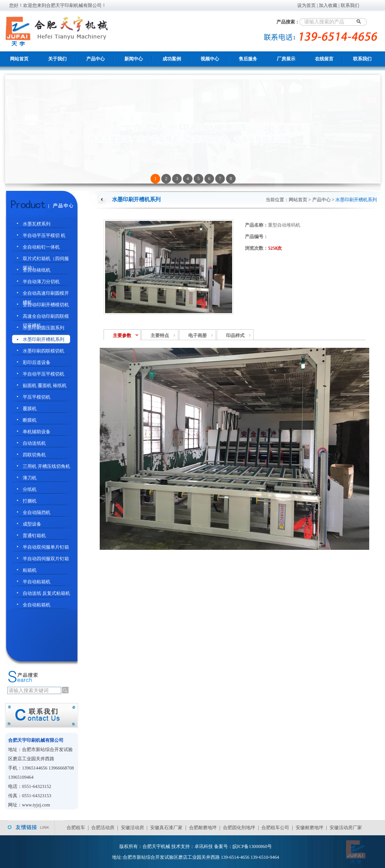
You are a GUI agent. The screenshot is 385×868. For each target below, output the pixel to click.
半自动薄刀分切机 (41, 282)
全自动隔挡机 (37, 512)
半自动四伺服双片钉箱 (46, 559)
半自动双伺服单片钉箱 (46, 547)
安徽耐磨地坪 (310, 828)
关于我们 (57, 59)
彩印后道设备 (37, 362)
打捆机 (30, 501)
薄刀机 (30, 478)
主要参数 (122, 336)
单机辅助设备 (37, 432)
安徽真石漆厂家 (166, 828)
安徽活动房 (132, 828)
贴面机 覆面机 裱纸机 (45, 386)
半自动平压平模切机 (44, 374)
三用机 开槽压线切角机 (46, 466)
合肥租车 (76, 828)
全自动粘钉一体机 (41, 247)
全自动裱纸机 (37, 270)
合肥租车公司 (275, 828)
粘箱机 (30, 570)
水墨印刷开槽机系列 (44, 339)
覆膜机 (30, 409)
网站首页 (19, 59)
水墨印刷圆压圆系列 (44, 328)
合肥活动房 (103, 828)
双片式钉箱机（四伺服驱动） (46, 260)
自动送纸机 (34, 443)
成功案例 (172, 59)
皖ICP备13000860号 (252, 846)
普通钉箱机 (34, 536)
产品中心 (95, 59)
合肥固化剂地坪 (239, 828)
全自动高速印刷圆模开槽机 (46, 294)
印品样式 (235, 336)
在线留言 (324, 59)
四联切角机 (34, 455)
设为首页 (306, 5)
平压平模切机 (37, 397)
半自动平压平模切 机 (44, 235)
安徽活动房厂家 (346, 828)
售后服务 (248, 59)
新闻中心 (134, 59)
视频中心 (210, 59)
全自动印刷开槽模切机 (46, 305)
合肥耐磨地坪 (203, 828)
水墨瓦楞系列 (37, 224)
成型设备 (32, 524)
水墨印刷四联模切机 (44, 351)
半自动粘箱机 (37, 582)
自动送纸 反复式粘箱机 (46, 593)
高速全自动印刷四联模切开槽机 (46, 317)
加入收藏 (328, 5)
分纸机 (30, 489)
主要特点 (160, 336)
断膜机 (30, 420)
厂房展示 (286, 59)
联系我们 (350, 5)
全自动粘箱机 (37, 605)
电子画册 (198, 336)
